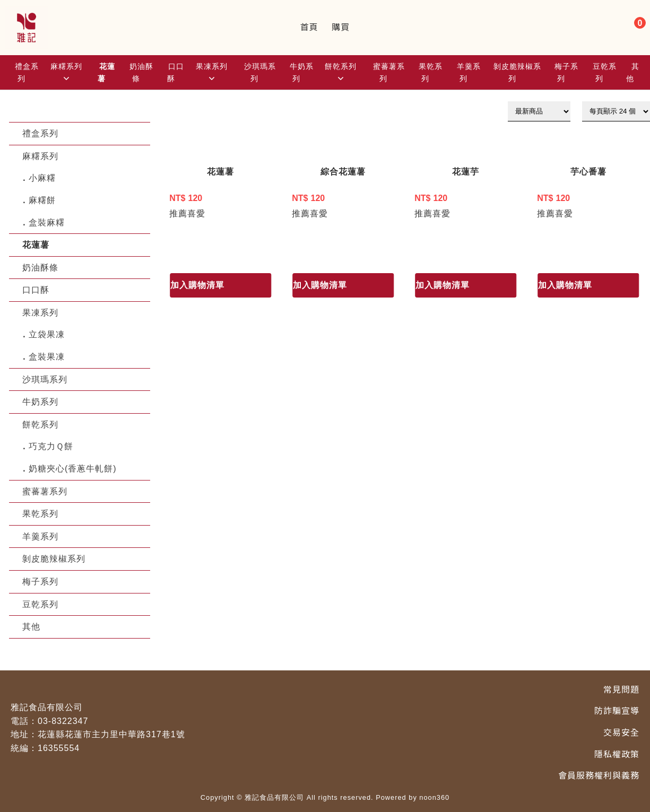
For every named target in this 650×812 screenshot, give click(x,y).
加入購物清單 (197, 285)
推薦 (178, 213)
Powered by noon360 (413, 797)
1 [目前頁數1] (167, 250)
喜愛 (196, 213)
